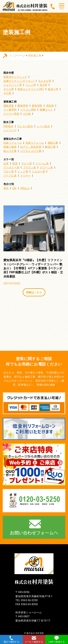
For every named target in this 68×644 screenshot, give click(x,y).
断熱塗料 (23, 106)
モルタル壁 (45, 81)
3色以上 (25, 188)
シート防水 (43, 126)
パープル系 (10, 176)
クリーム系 (42, 163)
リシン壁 (31, 85)
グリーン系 (46, 167)
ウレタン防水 (25, 126)
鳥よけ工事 (10, 151)
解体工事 (50, 147)
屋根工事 (53, 143)
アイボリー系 (11, 167)
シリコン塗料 (28, 110)
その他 (7, 93)
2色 (14, 188)
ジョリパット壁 (13, 85)
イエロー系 (38, 171)
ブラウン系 (29, 167)
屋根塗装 (9, 106)
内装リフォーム (13, 143)
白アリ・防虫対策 (31, 147)
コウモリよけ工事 (31, 151)
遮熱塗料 (37, 106)
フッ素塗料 (10, 110)
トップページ (17, 56)
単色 (6, 188)
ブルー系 (9, 171)
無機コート (46, 110)
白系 (6, 163)
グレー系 (26, 163)
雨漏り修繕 (10, 147)
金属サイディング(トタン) (19, 81)
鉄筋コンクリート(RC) (31, 89)
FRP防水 (9, 126)
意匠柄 (50, 106)
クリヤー (26, 176)
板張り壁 (53, 89)
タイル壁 (9, 89)
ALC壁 (44, 85)
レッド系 (23, 171)
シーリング (10, 130)
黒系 (15, 163)
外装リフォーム (35, 143)
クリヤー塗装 (11, 114)
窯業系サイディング (15, 77)
